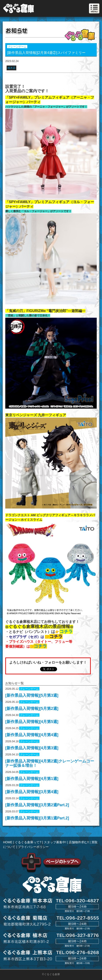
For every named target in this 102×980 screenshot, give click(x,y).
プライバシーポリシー (33, 847)
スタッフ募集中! (55, 842)
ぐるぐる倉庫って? (28, 842)
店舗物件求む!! (79, 842)
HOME (8, 842)
